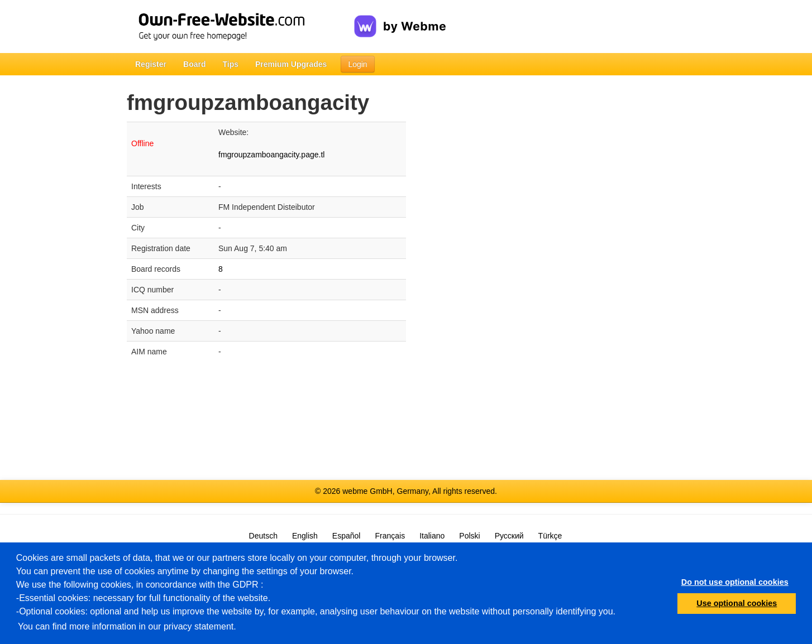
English (305, 536)
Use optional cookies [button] (737, 603)
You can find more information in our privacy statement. (127, 626)
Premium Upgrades (291, 64)
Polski (469, 536)
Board (194, 64)
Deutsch (263, 536)
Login (357, 64)
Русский (509, 536)
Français (390, 536)
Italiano (432, 536)
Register (151, 64)
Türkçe (550, 536)
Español (347, 536)
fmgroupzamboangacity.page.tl (271, 155)
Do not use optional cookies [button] (735, 582)
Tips (230, 64)
